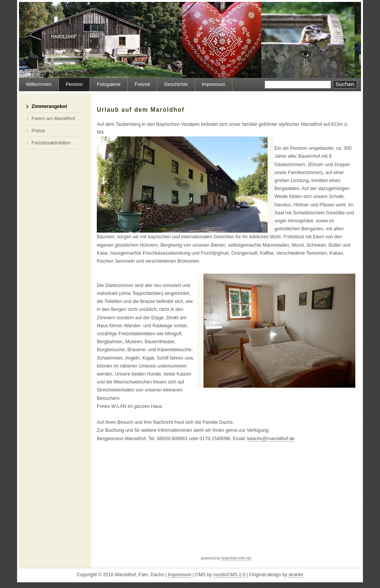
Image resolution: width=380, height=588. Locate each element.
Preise (38, 131)
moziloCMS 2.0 (229, 575)
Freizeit (142, 84)
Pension (74, 84)
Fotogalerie (109, 84)
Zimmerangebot (49, 106)
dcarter (296, 575)
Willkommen (39, 84)
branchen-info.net (237, 558)
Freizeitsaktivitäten (51, 143)
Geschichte (176, 84)
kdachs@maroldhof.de (271, 439)
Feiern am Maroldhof (53, 119)
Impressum (214, 84)
